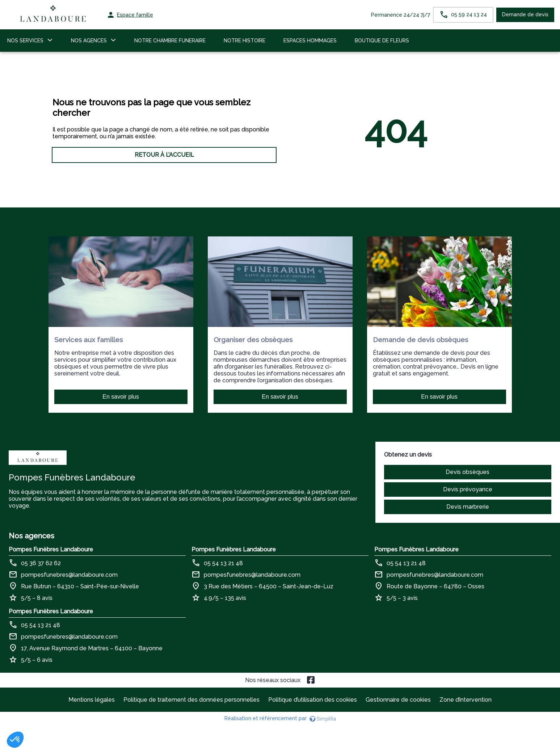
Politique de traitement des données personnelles (191, 700)
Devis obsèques (468, 472)
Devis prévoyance (468, 489)
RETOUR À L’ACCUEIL (164, 155)
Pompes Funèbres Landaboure (51, 549)
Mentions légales (92, 700)
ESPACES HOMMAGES (310, 41)
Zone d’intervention (466, 700)
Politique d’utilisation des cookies (313, 700)
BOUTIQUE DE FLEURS (382, 41)
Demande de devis (525, 14)
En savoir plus (121, 397)
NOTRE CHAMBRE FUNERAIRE (170, 41)
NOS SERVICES (25, 41)
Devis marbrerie (468, 507)
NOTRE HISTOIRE (245, 41)
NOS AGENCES (89, 41)
